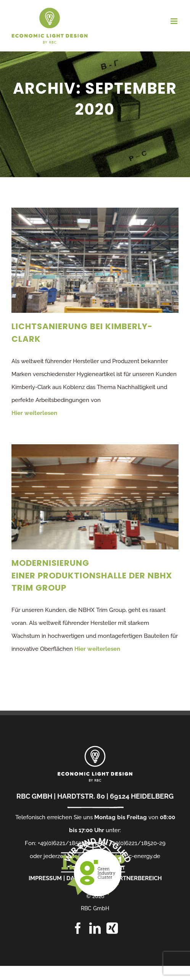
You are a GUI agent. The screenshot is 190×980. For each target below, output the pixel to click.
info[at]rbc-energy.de (133, 856)
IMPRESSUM (45, 878)
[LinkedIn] (95, 928)
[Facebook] (78, 928)
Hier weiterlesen (34, 413)
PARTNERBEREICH (137, 878)
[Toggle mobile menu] (175, 21)
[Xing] (112, 928)
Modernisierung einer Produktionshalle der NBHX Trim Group (92, 575)
